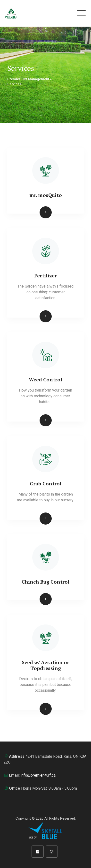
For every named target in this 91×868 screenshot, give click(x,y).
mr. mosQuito (46, 195)
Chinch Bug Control (45, 582)
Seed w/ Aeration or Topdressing (45, 665)
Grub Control (46, 484)
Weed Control (45, 380)
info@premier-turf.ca (38, 775)
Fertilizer (45, 276)
